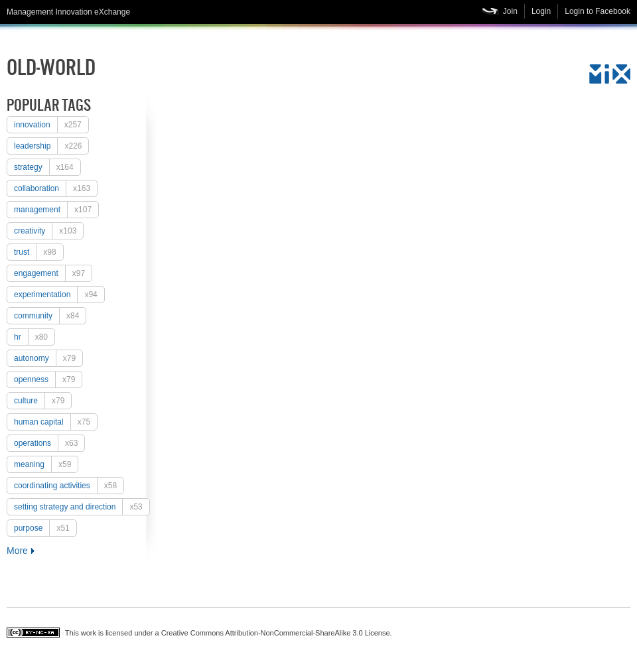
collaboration (55, 188)
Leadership (51, 146)
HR (34, 337)
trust (38, 252)
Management (56, 210)
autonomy (48, 358)
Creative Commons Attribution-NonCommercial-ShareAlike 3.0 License (276, 633)
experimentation (59, 295)
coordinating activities (69, 486)
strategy (47, 167)
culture (42, 401)
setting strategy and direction (82, 507)
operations (49, 443)
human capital (55, 422)
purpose (45, 528)
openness (48, 379)
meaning (46, 464)
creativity (48, 231)
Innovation (51, 125)
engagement (53, 273)
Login (541, 11)
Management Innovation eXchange (68, 12)
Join (510, 11)
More (17, 551)
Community (50, 316)
